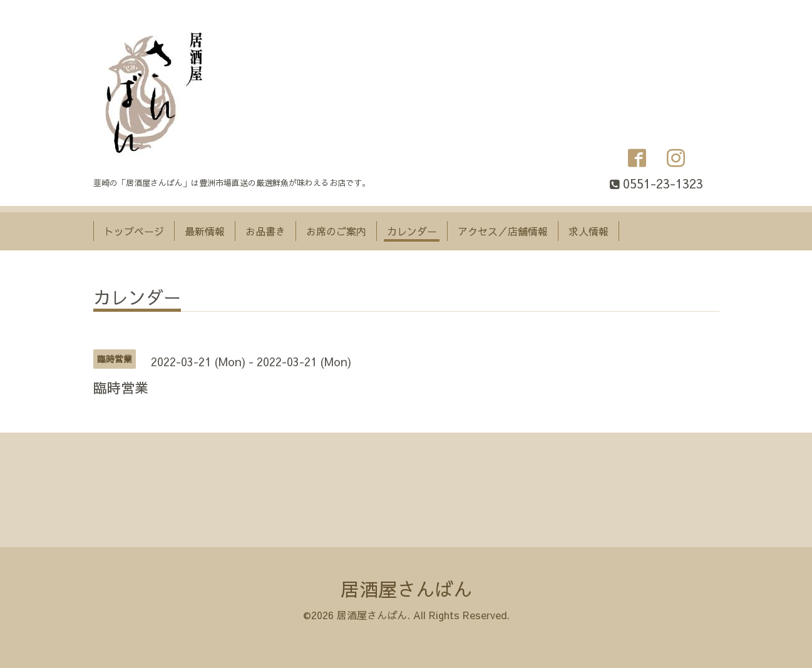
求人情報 (588, 231)
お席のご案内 (336, 231)
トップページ (134, 231)
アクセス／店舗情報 (503, 231)
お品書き (265, 231)
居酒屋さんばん (406, 589)
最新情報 (205, 231)
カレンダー (412, 231)
